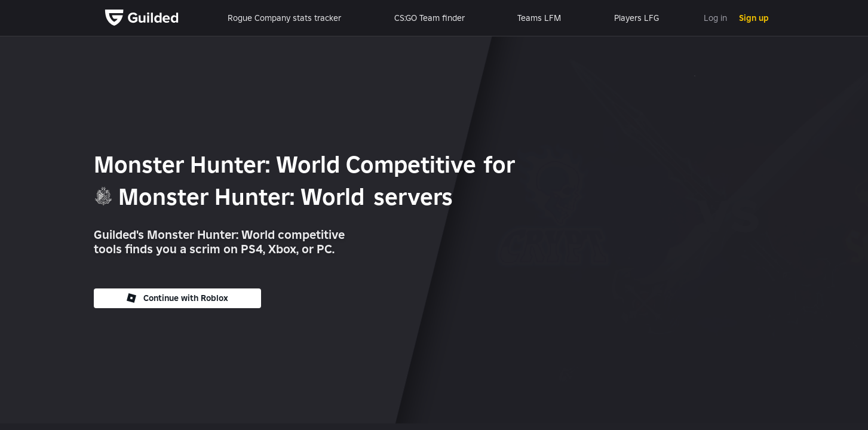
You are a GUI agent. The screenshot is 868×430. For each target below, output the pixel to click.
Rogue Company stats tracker (284, 18)
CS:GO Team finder (430, 18)
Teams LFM (539, 18)
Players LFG (637, 18)
